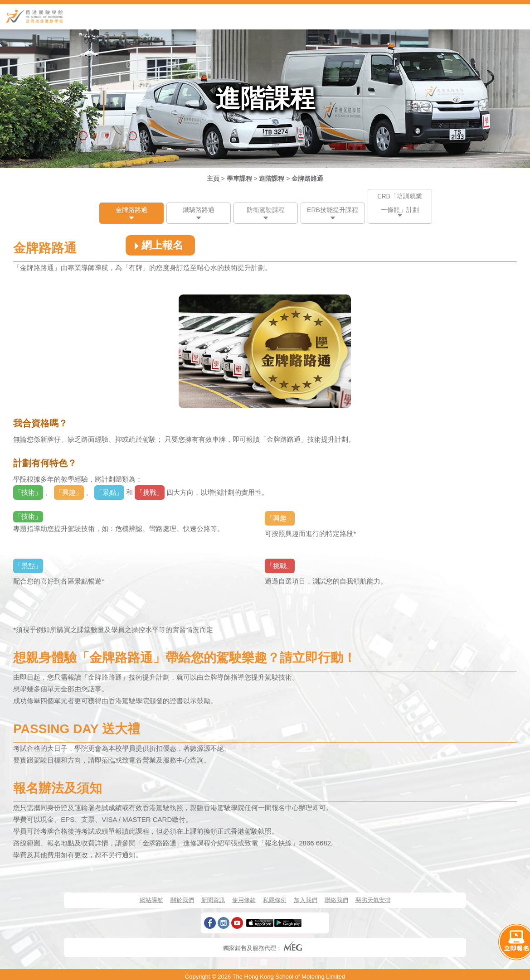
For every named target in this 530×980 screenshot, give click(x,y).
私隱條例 (275, 900)
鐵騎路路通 (199, 210)
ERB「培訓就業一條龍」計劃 (400, 203)
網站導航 (151, 900)
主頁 (213, 179)
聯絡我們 (336, 900)
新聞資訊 (213, 900)
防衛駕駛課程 (266, 210)
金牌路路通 (307, 179)
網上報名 (157, 245)
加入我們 (306, 900)
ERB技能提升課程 (333, 210)
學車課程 (239, 179)
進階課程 (272, 179)
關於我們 (182, 900)
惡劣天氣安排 (373, 900)
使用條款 (244, 900)
